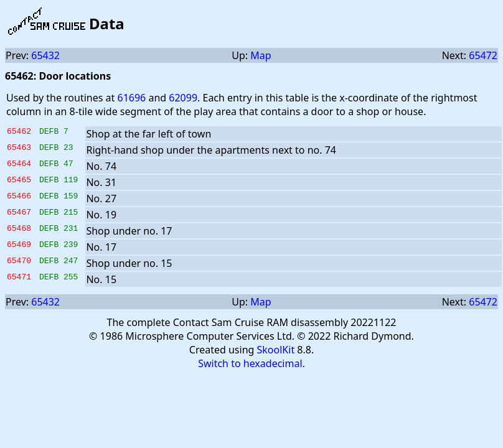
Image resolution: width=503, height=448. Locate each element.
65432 (45, 55)
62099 (183, 98)
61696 (131, 98)
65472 (483, 55)
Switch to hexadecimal (250, 363)
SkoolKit (276, 350)
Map (261, 55)
